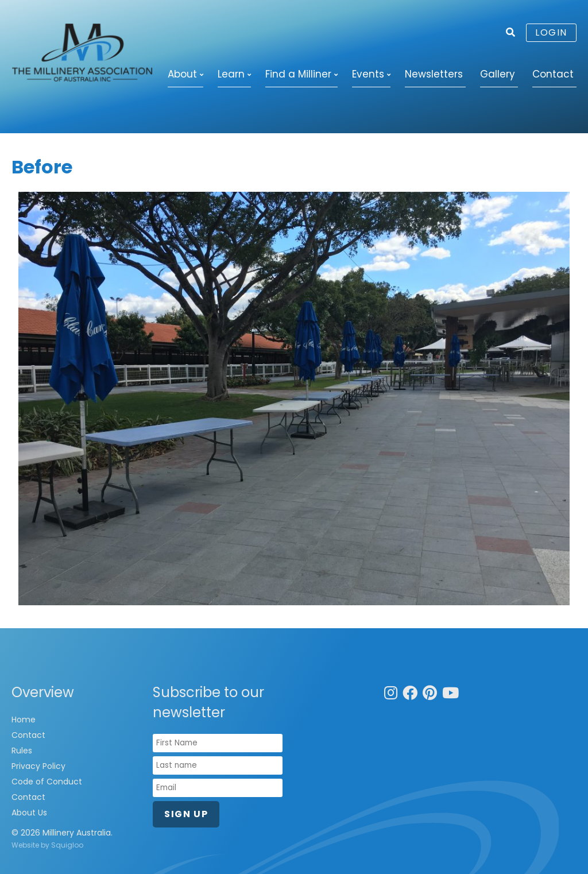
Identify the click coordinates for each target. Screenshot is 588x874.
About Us (29, 813)
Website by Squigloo (47, 845)
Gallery (498, 74)
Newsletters (434, 74)
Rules (22, 751)
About (182, 74)
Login (551, 32)
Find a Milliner (298, 74)
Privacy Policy (38, 766)
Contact (553, 74)
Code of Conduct (47, 782)
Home (24, 720)
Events (368, 74)
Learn (231, 74)
